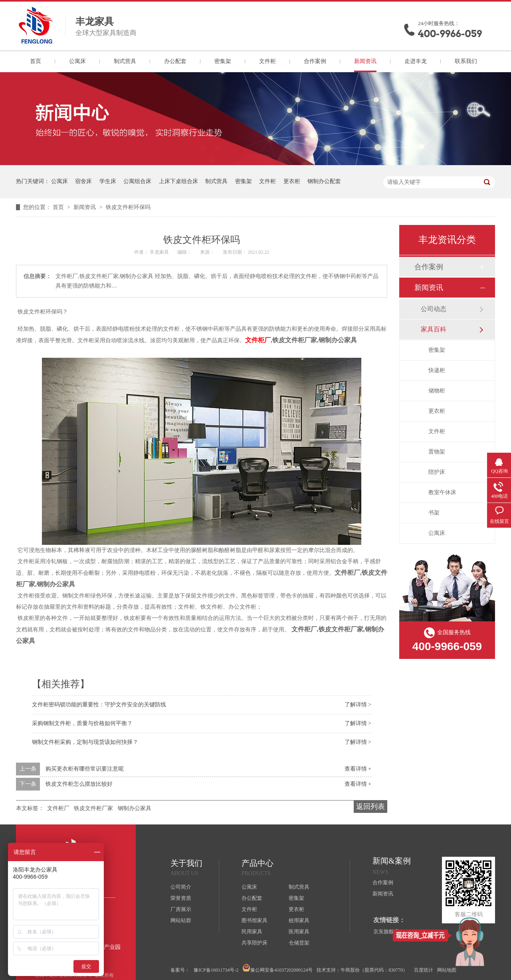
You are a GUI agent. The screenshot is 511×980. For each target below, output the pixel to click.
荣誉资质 (181, 898)
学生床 (108, 181)
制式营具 (125, 61)
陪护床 (437, 472)
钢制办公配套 (324, 181)
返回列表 (370, 806)
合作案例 (315, 61)
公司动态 (434, 309)
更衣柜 (292, 181)
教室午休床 (442, 492)
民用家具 (252, 932)
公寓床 (77, 61)
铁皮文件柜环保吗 (128, 207)
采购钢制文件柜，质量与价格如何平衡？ (82, 723)
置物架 (437, 452)
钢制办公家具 (135, 808)
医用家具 (299, 932)
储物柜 (437, 391)
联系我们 (466, 61)
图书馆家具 (255, 920)
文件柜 (267, 61)
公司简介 (181, 887)
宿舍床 (83, 181)
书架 (434, 513)
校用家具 (299, 920)
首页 (36, 61)
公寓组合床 (137, 181)
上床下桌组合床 (178, 181)
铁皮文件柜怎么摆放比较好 (79, 784)
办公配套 (175, 61)
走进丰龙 (416, 61)
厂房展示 (181, 909)
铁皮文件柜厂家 (93, 808)
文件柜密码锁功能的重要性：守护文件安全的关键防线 (99, 705)
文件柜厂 (258, 340)
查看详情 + (358, 769)
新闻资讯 (365, 61)
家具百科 (434, 329)
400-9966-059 (450, 34)
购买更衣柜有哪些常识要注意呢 (85, 769)
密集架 (223, 61)
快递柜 (437, 370)
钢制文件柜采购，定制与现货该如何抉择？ (85, 742)
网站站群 (181, 920)
